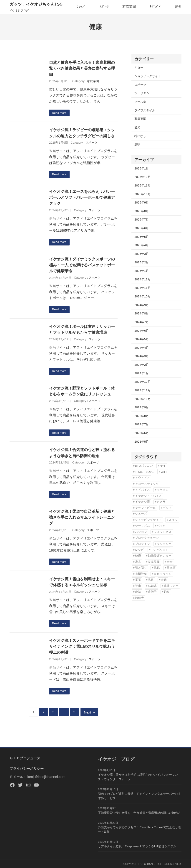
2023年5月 (142, 442)
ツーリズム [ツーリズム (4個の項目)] (142, 526)
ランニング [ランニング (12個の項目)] (164, 544)
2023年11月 (142, 390)
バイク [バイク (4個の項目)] (161, 526)
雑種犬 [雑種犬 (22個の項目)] (139, 598)
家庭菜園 (129, 7)
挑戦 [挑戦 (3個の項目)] (157, 568)
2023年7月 (142, 424)
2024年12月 (142, 279)
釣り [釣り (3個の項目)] (167, 592)
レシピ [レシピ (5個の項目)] (139, 550)
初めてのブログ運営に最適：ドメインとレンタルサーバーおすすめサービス (139, 796)
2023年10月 (142, 399)
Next (89, 714)
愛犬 (178, 7)
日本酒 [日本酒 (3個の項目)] (171, 568)
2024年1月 (142, 373)
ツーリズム (142, 93)
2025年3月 (142, 254)
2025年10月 (142, 194)
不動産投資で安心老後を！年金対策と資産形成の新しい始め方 (139, 813)
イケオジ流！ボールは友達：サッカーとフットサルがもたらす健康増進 (82, 330)
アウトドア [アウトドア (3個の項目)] (142, 478)
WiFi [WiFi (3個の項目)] (164, 472)
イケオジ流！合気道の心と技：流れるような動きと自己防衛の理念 (82, 454)
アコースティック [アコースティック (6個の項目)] (147, 484)
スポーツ (91, 143)
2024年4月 (142, 348)
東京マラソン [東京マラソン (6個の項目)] (163, 574)
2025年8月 (142, 211)
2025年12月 (142, 177)
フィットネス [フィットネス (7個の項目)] (163, 532)
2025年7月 (142, 219)
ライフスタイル (145, 110)
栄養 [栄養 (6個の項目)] (138, 580)
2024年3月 (142, 356)
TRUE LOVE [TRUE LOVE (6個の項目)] (144, 472)
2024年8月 (142, 313)
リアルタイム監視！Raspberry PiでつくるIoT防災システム (137, 846)
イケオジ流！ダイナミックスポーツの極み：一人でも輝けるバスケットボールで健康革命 (82, 265)
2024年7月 (142, 322)
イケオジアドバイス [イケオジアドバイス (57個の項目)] (148, 496)
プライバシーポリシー (27, 769)
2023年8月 (142, 416)
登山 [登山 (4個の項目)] (138, 586)
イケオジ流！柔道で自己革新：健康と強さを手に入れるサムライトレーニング (82, 519)
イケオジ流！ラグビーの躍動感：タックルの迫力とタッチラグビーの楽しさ (82, 133)
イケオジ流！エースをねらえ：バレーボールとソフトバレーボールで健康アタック (82, 198)
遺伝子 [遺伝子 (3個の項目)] (152, 592)
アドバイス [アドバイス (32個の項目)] (142, 490)
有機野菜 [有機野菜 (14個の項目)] (141, 574)
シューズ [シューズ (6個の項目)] (141, 514)
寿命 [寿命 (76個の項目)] (170, 562)
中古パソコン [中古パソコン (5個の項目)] (160, 550)
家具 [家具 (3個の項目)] (138, 562)
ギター (139, 68)
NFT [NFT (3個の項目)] (163, 466)
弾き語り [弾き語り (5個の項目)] (141, 568)
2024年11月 (142, 288)
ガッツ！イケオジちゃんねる (36, 4)
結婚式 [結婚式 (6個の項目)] (152, 586)
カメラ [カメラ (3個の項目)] (161, 502)
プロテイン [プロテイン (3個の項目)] (142, 544)
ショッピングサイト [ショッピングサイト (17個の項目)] (148, 520)
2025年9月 (142, 202)
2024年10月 (142, 296)
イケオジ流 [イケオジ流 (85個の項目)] (142, 502)
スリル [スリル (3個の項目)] (173, 520)
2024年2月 (142, 365)
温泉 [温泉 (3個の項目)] (151, 580)
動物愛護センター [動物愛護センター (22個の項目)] (160, 556)
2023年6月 (142, 433)
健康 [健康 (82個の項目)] (138, 556)
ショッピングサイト (148, 76)
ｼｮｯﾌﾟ (81, 7)
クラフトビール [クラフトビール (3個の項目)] (145, 508)
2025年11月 (142, 185)
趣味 (137, 144)
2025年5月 (142, 237)
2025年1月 (142, 271)
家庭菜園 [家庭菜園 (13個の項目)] (154, 562)
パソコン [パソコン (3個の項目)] (141, 532)
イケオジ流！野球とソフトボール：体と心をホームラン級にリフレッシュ (82, 392)
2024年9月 (142, 305)
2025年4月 (142, 245)
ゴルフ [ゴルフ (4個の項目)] (167, 508)
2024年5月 (142, 339)
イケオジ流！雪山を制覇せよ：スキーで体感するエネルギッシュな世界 (82, 584)
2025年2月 (142, 262)
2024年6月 (142, 331)
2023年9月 (142, 407)
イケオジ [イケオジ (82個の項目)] (163, 490)
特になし (140, 136)
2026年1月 (142, 168)
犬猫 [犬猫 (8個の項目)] (164, 580)
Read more (60, 113)
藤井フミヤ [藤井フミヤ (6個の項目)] (171, 586)
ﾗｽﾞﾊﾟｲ (155, 7)
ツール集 (140, 102)
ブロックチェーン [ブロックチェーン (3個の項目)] (147, 538)
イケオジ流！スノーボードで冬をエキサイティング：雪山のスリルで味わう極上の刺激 (82, 648)
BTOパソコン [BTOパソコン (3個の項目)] (144, 466)
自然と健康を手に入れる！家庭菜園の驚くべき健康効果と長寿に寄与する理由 (82, 68)
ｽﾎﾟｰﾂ (104, 7)
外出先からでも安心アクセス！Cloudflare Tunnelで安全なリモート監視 (139, 830)
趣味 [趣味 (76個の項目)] (138, 592)
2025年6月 (142, 228)
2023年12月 (142, 382)
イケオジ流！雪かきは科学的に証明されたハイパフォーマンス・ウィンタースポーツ (138, 777)
